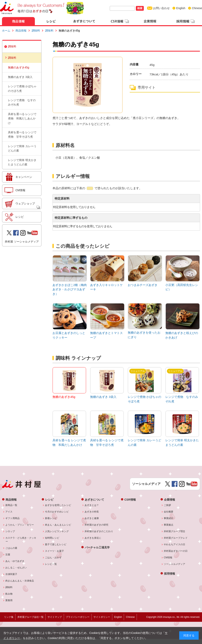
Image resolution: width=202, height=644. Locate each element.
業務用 (9, 600)
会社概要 (169, 512)
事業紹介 (169, 518)
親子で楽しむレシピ (56, 544)
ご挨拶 (167, 505)
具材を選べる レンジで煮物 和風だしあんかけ (22, 119)
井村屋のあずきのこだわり (99, 531)
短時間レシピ (52, 538)
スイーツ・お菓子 (55, 551)
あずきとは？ (92, 505)
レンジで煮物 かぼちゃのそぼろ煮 (22, 88)
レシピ (20, 217)
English (181, 8)
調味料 (36, 31)
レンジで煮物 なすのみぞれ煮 (22, 102)
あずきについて (94, 500)
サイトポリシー (102, 617)
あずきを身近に (93, 538)
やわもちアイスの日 (175, 544)
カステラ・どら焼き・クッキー (21, 540)
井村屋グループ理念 (175, 531)
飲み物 (9, 594)
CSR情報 (130, 500)
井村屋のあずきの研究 (97, 525)
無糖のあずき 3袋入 (20, 77)
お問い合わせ (161, 8)
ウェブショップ (25, 203)
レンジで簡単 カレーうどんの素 (22, 148)
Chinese (197, 8)
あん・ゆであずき (15, 561)
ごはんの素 (11, 548)
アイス (9, 512)
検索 (140, 8)
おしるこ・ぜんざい (16, 568)
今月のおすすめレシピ (57, 512)
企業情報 (170, 500)
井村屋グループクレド (176, 538)
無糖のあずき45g (19, 67)
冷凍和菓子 (11, 574)
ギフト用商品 (13, 518)
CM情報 (20, 190)
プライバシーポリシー (78, 617)
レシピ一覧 (51, 564)
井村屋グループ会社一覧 (30, 617)
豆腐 (8, 555)
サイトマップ (55, 617)
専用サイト (147, 87)
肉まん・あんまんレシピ (58, 525)
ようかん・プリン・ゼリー (20, 525)
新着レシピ (51, 518)
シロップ (10, 531)
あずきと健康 (92, 518)
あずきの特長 (92, 512)
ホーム (6, 31)
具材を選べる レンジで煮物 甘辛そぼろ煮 (22, 134)
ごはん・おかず (53, 558)
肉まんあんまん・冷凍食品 (20, 581)
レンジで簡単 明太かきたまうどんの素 (22, 162)
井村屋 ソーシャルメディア (22, 242)
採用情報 (170, 573)
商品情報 (21, 31)
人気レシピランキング (57, 531)
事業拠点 (169, 525)
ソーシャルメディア (175, 564)
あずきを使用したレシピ (58, 505)
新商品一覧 (11, 505)
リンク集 (9, 617)
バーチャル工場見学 (97, 547)
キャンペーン (24, 177)
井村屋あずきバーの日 (176, 551)
